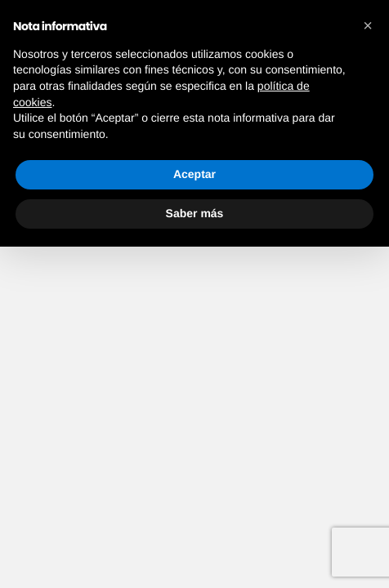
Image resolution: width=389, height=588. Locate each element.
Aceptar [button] (194, 174)
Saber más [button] (195, 213)
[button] (368, 26)
